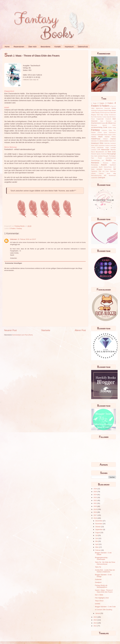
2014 (95, 620)
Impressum (69, 47)
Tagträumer (94, 171)
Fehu (110, 130)
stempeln (99, 169)
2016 (95, 518)
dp (115, 121)
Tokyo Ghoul (99, 601)
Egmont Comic (109, 125)
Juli (97, 535)
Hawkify (94, 137)
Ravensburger (95, 160)
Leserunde (113, 145)
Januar (98, 613)
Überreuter (113, 171)
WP (105, 175)
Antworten (13, 258)
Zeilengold (102, 178)
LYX (99, 150)
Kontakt (58, 47)
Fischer (93, 132)
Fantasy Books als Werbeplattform (101, 586)
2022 (95, 501)
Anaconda (107, 108)
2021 (95, 503)
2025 (95, 492)
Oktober (98, 527)
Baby (110, 110)
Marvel (93, 152)
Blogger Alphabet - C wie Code (105, 607)
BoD (98, 115)
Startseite (46, 330)
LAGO (96, 145)
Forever (100, 133)
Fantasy (19, 229)
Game (105, 133)
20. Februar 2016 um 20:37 (27, 239)
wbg (115, 173)
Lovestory (94, 150)
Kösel (93, 145)
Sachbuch (113, 165)
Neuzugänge (112, 154)
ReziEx (109, 160)
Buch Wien (94, 117)
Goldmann (94, 135)
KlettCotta (107, 143)
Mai (97, 541)
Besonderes (45, 47)
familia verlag (112, 127)
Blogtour (94, 115)
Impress (113, 139)
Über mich (32, 47)
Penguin (106, 156)
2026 (95, 489)
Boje (102, 115)
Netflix (114, 152)
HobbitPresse (96, 139)
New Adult (94, 156)
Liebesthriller (100, 148)
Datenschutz (83, 47)
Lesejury (107, 145)
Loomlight (113, 148)
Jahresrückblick (104, 141)
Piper (93, 158)
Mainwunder (105, 150)
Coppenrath (100, 119)
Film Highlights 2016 (102, 598)
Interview (94, 141)
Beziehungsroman (105, 113)
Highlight (107, 137)
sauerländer (94, 167)
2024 (95, 495)
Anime (114, 108)
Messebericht (100, 152)
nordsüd (100, 156)
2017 (95, 515)
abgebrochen (99, 108)
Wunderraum (112, 175)
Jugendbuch (112, 141)
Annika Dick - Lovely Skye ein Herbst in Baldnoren (105, 571)
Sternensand (108, 169)
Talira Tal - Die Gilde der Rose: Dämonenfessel (105, 563)
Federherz (105, 130)
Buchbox (100, 117)
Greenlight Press (102, 135)
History (114, 137)
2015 (95, 617)
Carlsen (105, 117)
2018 (95, 512)
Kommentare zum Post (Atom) (22, 335)
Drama (103, 123)
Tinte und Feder (104, 171)
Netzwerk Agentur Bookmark (99, 154)
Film (115, 130)
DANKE (97, 604)
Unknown (13, 239)
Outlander (98, 580)
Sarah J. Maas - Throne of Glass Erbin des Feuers (104, 591)
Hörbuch (105, 139)
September (99, 530)
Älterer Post (80, 330)
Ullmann (93, 173)
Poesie (100, 158)
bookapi (106, 115)
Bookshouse (112, 115)
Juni (97, 538)
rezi (103, 160)
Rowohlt (104, 165)
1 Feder (94, 103)
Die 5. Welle (99, 595)
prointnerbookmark (111, 158)
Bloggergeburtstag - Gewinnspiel (102, 558)
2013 (95, 623)
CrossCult (108, 119)
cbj (108, 117)
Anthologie (94, 111)
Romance (95, 163)
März (97, 547)
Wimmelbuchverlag (96, 175)
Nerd (109, 152)
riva (115, 160)
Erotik (105, 127)
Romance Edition (109, 163)
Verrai (108, 173)
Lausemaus (102, 145)
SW (115, 169)
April (97, 544)
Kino (102, 143)
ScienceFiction (108, 167)
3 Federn (109, 103)
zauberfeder (94, 178)
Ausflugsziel (101, 111)
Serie (93, 169)
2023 (95, 497)
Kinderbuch (95, 143)
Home (7, 47)
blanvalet (113, 113)
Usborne (101, 173)
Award (106, 110)
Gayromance (112, 133)
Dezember (99, 521)
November (99, 524)
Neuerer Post (10, 330)
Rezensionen (19, 47)
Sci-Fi (101, 167)
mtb (106, 152)
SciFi (114, 167)
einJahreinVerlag (97, 127)
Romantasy (95, 165)
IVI (98, 141)
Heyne (100, 137)
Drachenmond (96, 123)
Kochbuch (113, 143)
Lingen (107, 148)
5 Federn (13, 229)
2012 (95, 626)
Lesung (93, 148)
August (98, 533)
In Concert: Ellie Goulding (103, 610)
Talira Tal (98, 567)
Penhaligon (112, 156)
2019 (95, 509)
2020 (95, 506)
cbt (110, 117)
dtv (107, 123)
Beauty (98, 113)
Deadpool (98, 582)
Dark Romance (106, 121)
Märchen (113, 150)
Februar (98, 550)
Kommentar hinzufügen (13, 263)
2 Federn (101, 103)
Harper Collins (112, 135)
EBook (110, 123)
